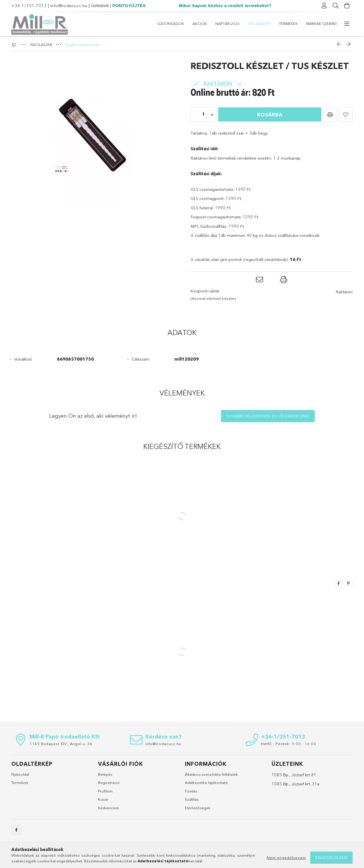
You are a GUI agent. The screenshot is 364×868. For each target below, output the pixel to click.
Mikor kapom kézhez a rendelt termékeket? (225, 6)
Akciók (200, 24)
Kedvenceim (109, 808)
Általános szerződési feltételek (211, 774)
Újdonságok (171, 24)
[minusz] (195, 115)
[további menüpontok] (347, 24)
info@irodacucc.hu (69, 6)
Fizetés (191, 791)
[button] (330, 114)
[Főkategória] (15, 45)
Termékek (288, 24)
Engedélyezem (331, 857)
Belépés (105, 774)
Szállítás (192, 799)
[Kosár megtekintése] (347, 6)
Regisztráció (109, 783)
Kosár (103, 799)
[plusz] (212, 115)
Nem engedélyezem (286, 857)
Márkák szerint (322, 24)
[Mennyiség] (204, 115)
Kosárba (270, 115)
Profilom (105, 791)
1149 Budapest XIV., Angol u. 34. (62, 744)
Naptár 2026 (227, 24)
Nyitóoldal (20, 774)
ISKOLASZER (259, 24)
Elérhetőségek (198, 808)
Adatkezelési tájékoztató (206, 783)
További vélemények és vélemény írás (268, 416)
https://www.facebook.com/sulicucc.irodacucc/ (16, 830)
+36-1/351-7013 (29, 6)
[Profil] (324, 6)
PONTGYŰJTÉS (129, 6)
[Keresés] (336, 6)
